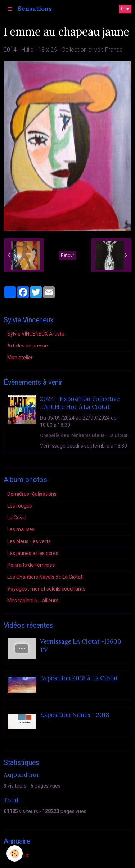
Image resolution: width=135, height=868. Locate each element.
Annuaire (18, 855)
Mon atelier (20, 358)
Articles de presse (28, 346)
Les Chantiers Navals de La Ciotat (45, 577)
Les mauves (21, 529)
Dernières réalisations (32, 494)
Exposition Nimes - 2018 (75, 715)
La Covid (17, 518)
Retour (67, 255)
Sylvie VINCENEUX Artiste (36, 334)
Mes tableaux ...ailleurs (33, 601)
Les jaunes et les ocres (33, 553)
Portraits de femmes (31, 565)
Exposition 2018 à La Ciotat (79, 678)
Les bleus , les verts (29, 541)
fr (122, 9)
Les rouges (20, 506)
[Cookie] (15, 853)
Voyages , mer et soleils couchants (46, 589)
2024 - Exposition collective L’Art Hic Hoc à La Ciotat (80, 403)
